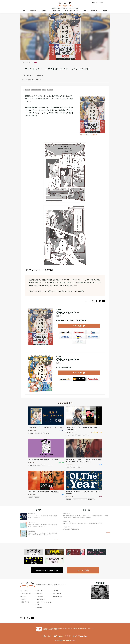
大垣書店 (79, 342)
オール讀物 (57, 594)
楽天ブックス (79, 332)
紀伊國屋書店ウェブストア (65, 337)
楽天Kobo (93, 379)
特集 (85, 11)
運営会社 (24, 596)
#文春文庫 (47, 433)
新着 (24, 11)
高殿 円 (28, 90)
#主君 (73, 467)
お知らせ (24, 599)
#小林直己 (79, 467)
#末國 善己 (37, 497)
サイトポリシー (26, 591)
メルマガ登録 (83, 570)
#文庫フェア (91, 499)
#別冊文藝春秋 (32, 465)
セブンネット (93, 332)
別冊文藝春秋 (58, 596)
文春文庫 (50, 90)
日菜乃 (44, 90)
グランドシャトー (36, 90)
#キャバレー (85, 435)
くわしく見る (78, 326)
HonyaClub (93, 337)
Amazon (65, 332)
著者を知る (33, 11)
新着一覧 (40, 591)
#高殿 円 (31, 433)
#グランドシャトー (39, 433)
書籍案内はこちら (47, 570)
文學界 (56, 591)
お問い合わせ (25, 602)
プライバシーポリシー (28, 594)
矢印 (56, 539)
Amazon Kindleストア (65, 379)
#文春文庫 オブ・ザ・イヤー (80, 499)
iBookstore (79, 379)
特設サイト (94, 11)
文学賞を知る (56, 11)
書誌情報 (105, 11)
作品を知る (45, 11)
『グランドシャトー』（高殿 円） (89, 135)
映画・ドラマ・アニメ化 (72, 11)
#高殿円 (79, 435)
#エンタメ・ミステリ (35, 80)
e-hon (79, 337)
